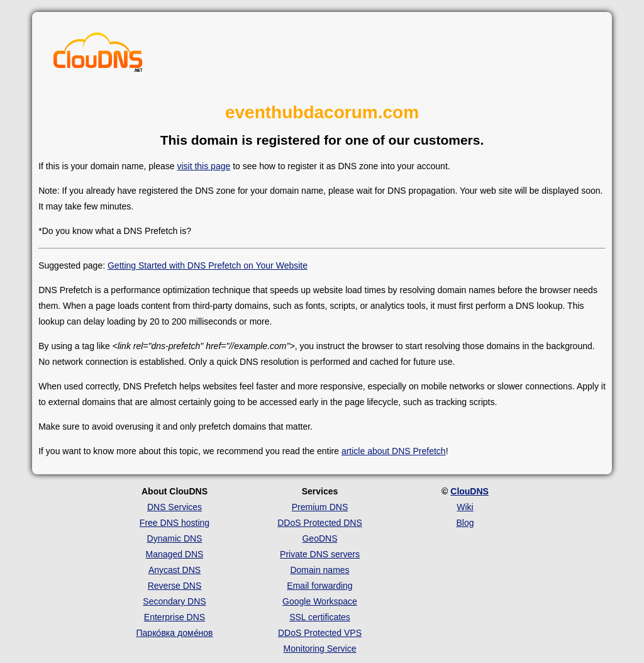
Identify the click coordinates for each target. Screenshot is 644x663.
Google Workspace (320, 601)
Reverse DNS (175, 586)
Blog (465, 523)
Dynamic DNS (175, 538)
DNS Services (175, 507)
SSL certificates (320, 617)
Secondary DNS (174, 601)
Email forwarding (319, 586)
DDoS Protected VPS (320, 633)
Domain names (319, 570)
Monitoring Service (320, 649)
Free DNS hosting (175, 523)
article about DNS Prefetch (394, 451)
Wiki (465, 507)
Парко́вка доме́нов (175, 633)
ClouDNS (469, 491)
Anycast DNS (175, 570)
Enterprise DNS (175, 617)
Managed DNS (175, 554)
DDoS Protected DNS (320, 523)
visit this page (203, 166)
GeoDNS (319, 538)
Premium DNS (320, 507)
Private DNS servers (320, 554)
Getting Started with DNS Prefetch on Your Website (208, 265)
